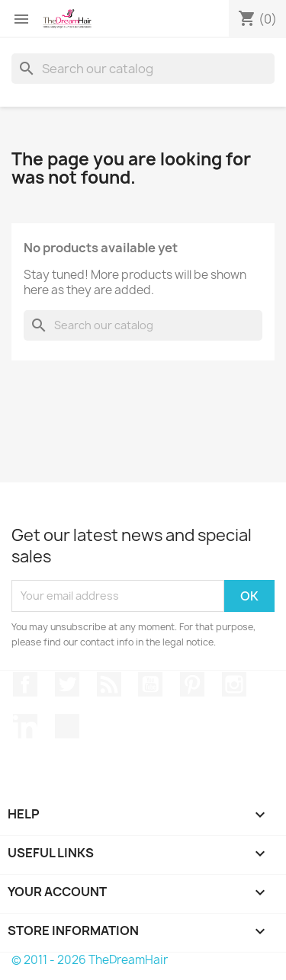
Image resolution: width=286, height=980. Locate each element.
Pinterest (192, 684)
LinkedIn (25, 726)
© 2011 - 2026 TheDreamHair (90, 960)
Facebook (25, 684)
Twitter (67, 684)
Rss (109, 684)
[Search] (143, 69)
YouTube (150, 684)
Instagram (234, 684)
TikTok (67, 726)
